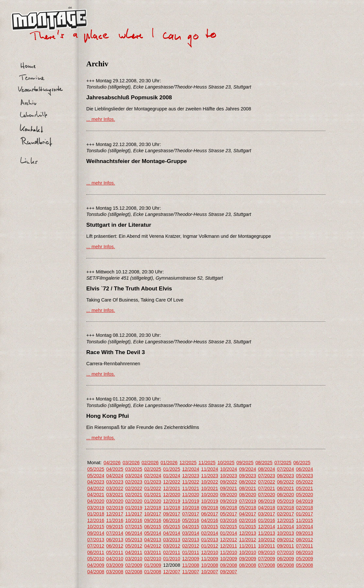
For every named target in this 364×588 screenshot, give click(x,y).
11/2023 (209, 476)
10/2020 (209, 495)
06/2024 (305, 469)
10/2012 (267, 540)
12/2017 (115, 514)
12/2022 (172, 482)
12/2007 (172, 572)
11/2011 (248, 546)
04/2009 (96, 565)
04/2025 (115, 469)
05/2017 (229, 514)
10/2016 (134, 520)
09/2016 (153, 520)
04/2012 (153, 546)
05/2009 (305, 559)
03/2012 (172, 546)
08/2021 (248, 488)
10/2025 (226, 463)
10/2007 (209, 572)
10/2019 (209, 501)
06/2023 (286, 476)
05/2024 (96, 476)
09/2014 (96, 533)
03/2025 (134, 469)
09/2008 (229, 565)
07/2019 (248, 501)
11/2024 (209, 469)
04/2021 (96, 495)
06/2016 (172, 520)
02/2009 (134, 565)
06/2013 (115, 540)
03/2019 (96, 508)
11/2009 (209, 559)
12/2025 (188, 463)
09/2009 (248, 559)
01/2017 (305, 514)
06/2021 (286, 488)
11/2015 (305, 520)
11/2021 (190, 488)
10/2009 (229, 559)
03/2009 (115, 565)
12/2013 (248, 533)
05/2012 (134, 546)
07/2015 (134, 527)
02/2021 (134, 495)
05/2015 (172, 527)
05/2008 (305, 565)
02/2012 (190, 546)
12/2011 (229, 546)
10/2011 (267, 546)
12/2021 (172, 488)
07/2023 (267, 476)
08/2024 (267, 469)
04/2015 (190, 527)
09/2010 (267, 552)
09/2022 (229, 482)
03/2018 (286, 508)
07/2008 (267, 565)
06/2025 (302, 463)
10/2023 (229, 476)
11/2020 (190, 495)
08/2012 (305, 540)
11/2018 (172, 508)
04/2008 (96, 572)
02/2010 (153, 559)
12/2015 (286, 520)
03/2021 (115, 495)
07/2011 (305, 546)
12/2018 (153, 508)
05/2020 (305, 495)
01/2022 (153, 488)
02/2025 (153, 469)
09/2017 (172, 514)
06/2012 (115, 546)
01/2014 (229, 533)
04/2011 (134, 552)
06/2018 (229, 508)
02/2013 (190, 540)
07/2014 (115, 533)
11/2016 (115, 520)
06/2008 (286, 565)
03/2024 (134, 476)
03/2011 (153, 552)
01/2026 (169, 463)
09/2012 (286, 540)
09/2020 (229, 495)
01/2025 (172, 469)
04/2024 (115, 476)
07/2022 (267, 482)
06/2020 (286, 495)
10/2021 (209, 488)
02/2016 (248, 520)
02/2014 (209, 533)
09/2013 (305, 533)
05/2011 (115, 552)
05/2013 (134, 540)
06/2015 (153, 527)
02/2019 (115, 508)
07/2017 (190, 514)
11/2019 (190, 501)
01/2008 (153, 572)
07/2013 (96, 540)
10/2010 (248, 552)
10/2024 (229, 469)
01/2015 (248, 527)
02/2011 (172, 552)
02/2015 (229, 527)
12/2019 (172, 501)
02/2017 (286, 514)
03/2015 (209, 527)
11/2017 (134, 514)
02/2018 (305, 508)
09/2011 (286, 546)
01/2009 (153, 565)
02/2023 (134, 482)
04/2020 (96, 501)
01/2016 (267, 520)
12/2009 (190, 559)
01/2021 (153, 495)
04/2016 (209, 520)
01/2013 (209, 540)
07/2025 (283, 463)
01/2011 (190, 552)
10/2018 (190, 508)
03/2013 (172, 540)
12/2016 (96, 520)
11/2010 (229, 552)
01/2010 (172, 559)
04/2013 (153, 540)
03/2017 (267, 514)
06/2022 (286, 482)
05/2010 (96, 559)
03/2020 (115, 501)
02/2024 (153, 476)
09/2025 (245, 463)
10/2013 (286, 533)
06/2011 (96, 552)
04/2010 (115, 559)
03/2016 (229, 520)
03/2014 (190, 533)
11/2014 (286, 527)
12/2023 (190, 476)
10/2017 (153, 514)
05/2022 (305, 482)
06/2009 (286, 559)
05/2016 (190, 520)
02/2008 (134, 572)
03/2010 (134, 559)
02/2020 (134, 501)
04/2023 (96, 482)
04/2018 (267, 508)
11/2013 (267, 533)
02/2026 (150, 463)
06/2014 (134, 533)
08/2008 (248, 565)
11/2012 (248, 540)
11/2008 (190, 565)
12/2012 (229, 540)
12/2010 (209, 552)
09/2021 (229, 488)
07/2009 (267, 559)
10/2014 (305, 527)
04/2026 (112, 463)
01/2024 (172, 476)
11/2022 (190, 482)
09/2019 (229, 501)
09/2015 (115, 527)
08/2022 (248, 482)
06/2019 (267, 501)
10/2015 (96, 527)
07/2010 (286, 552)
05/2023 (305, 476)
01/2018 (96, 514)
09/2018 (209, 508)
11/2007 (190, 572)
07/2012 (96, 546)
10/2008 (209, 565)
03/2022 (115, 488)
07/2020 (267, 495)
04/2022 (96, 488)
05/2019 (286, 501)
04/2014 (172, 533)
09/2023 (248, 476)
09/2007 (229, 572)
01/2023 (153, 482)
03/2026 (131, 463)
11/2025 (207, 463)
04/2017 (248, 514)
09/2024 (248, 469)
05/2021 (305, 488)
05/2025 (96, 469)
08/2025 (264, 463)
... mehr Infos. (101, 119)
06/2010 (305, 552)
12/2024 (190, 469)
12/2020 (172, 495)
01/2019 (134, 508)
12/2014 (267, 527)
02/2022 (134, 488)
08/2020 (248, 495)
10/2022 (209, 482)
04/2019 (305, 501)
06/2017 (209, 514)
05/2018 (248, 508)
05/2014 (153, 533)
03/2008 (115, 572)
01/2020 (153, 501)
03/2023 (115, 482)
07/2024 (286, 469)
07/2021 (267, 488)
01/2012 (209, 546)
